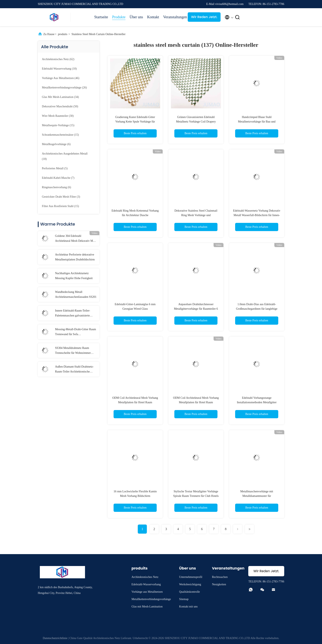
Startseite (101, 17)
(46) (61, 78)
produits (63, 34)
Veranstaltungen (173, 17)
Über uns (136, 17)
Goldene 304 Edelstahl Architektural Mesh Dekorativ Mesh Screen (76, 239)
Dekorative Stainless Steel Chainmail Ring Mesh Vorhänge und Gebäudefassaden (196, 215)
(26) (64, 88)
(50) (60, 106)
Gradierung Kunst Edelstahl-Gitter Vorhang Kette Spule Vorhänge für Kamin (135, 122)
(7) (58, 178)
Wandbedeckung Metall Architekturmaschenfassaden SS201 (76, 294)
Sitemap (184, 599)
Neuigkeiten (219, 584)
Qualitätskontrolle (189, 592)
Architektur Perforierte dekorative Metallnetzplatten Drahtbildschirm (75, 257)
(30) (58, 116)
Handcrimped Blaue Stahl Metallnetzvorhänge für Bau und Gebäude (257, 122)
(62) (58, 59)
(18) (65, 156)
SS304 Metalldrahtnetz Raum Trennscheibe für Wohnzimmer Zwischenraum (73, 351)
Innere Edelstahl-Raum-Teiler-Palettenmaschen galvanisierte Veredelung (73, 314)
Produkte (119, 17)
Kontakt (153, 17)
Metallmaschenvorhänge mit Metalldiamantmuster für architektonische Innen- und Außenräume (257, 496)
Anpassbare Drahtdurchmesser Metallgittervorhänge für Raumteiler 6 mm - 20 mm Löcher (196, 309)
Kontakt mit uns (188, 607)
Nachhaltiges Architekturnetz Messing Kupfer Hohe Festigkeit (74, 276)
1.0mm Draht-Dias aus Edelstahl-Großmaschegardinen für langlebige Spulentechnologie (257, 309)
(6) (56, 144)
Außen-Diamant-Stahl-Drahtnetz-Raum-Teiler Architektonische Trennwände (74, 370)
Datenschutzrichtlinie (55, 638)
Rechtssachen (220, 577)
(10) (59, 69)
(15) (58, 125)
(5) (55, 168)
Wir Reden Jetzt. (204, 17)
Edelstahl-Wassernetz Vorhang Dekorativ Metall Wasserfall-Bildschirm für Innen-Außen (257, 215)
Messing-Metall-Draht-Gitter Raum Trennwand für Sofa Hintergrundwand (75, 332)
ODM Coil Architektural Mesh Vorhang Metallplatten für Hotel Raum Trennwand (135, 402)
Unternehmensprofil (191, 577)
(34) (60, 97)
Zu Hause (49, 34)
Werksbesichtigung (190, 584)
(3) (61, 197)
